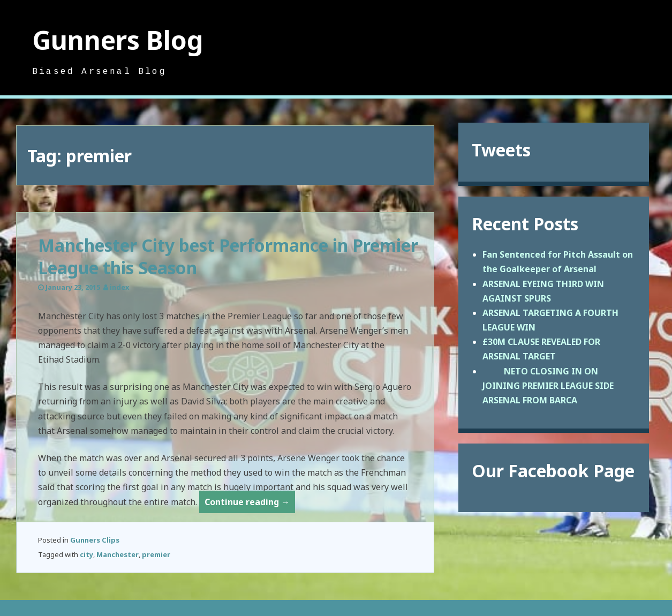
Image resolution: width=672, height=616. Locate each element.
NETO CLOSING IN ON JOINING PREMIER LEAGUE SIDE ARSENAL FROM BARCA (548, 386)
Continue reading (250, 504)
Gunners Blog (118, 40)
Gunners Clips (95, 540)
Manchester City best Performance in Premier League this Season (228, 256)
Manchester (118, 554)
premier (156, 554)
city (86, 554)
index (119, 287)
